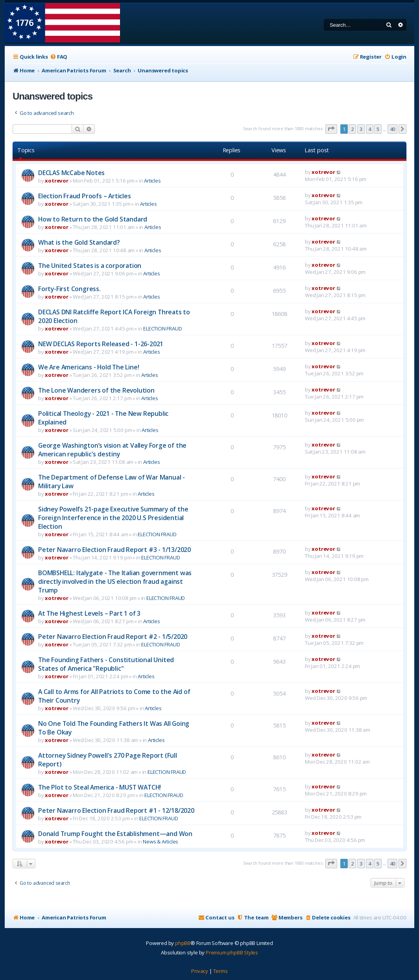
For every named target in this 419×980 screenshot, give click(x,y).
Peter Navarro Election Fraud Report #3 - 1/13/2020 (114, 550)
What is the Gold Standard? (79, 242)
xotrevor (56, 181)
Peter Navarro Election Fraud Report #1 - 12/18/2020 (116, 810)
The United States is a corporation (90, 266)
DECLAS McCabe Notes (71, 173)
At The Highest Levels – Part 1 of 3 (89, 613)
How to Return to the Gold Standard (93, 219)
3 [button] (361, 129)
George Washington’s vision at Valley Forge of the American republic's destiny (112, 450)
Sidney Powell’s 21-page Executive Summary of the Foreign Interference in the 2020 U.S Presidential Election (113, 518)
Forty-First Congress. (69, 289)
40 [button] (393, 129)
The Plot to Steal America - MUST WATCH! (100, 787)
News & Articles (161, 842)
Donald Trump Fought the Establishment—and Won (115, 834)
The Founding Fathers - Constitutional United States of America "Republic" (106, 664)
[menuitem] (59, 57)
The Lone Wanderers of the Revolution (96, 390)
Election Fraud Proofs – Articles (85, 196)
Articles (152, 181)
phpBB (183, 943)
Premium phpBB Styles (232, 952)
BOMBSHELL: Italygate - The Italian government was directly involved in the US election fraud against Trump (115, 581)
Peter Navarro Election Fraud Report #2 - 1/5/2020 (113, 637)
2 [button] (352, 129)
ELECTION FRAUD (162, 329)
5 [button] (378, 129)
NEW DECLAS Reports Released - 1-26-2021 (101, 344)
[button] (331, 129)
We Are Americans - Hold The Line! (89, 367)
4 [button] (370, 129)
